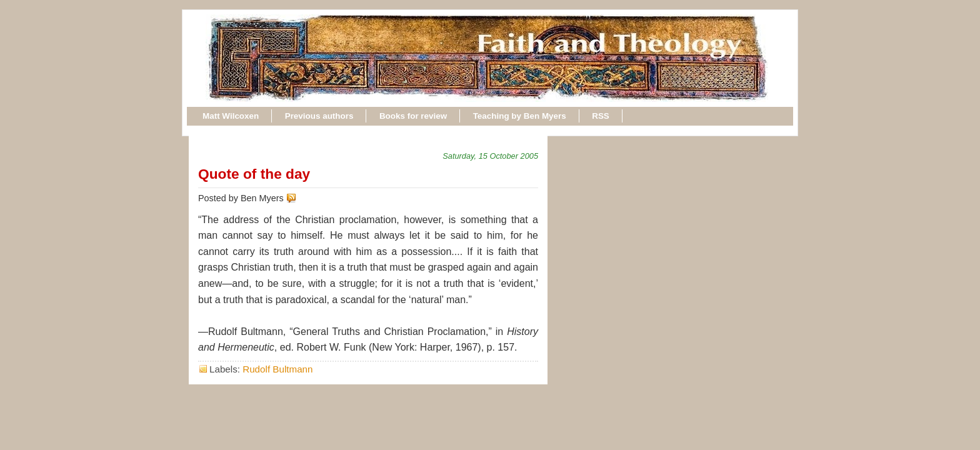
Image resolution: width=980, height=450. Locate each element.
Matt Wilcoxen (231, 116)
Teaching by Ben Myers (520, 116)
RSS (601, 116)
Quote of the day (254, 174)
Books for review (413, 116)
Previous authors (319, 116)
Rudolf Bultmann (277, 369)
